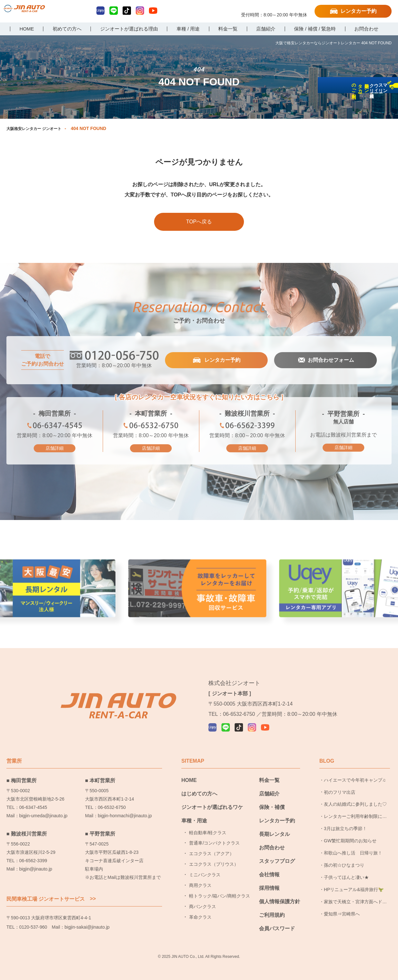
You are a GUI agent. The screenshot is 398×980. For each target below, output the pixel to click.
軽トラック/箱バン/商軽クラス (220, 887)
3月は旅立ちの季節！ (345, 820)
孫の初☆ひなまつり (344, 856)
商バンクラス (203, 898)
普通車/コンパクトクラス (214, 834)
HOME (189, 771)
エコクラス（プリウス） (214, 855)
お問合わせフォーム (330, 361)
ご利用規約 (272, 906)
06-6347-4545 (55, 427)
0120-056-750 (274, 9)
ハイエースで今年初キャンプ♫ (355, 771)
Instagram (140, 11)
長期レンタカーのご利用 (389, 135)
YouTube (153, 11)
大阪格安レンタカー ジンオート (39, 128)
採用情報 (269, 879)
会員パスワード (277, 919)
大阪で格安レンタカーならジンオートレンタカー (37, 12)
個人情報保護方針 (280, 893)
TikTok (127, 11)
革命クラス (200, 908)
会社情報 (269, 866)
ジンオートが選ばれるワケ (212, 798)
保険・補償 (272, 798)
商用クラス (200, 876)
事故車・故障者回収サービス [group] (199, 588)
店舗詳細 (55, 448)
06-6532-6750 (151, 427)
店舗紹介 (269, 785)
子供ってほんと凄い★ (346, 868)
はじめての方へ (199, 785)
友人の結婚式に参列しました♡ (355, 795)
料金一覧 (269, 771)
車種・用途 (194, 812)
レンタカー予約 (359, 11)
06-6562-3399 (247, 427)
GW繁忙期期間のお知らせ (350, 832)
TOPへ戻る (199, 222)
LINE (114, 11)
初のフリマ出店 (340, 783)
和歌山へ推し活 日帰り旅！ (353, 844)
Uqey (100, 11)
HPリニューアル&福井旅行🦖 (354, 880)
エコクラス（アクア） (212, 845)
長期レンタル (274, 825)
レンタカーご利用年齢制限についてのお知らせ (355, 810)
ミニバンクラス (205, 866)
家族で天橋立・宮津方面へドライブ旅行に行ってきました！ (355, 895)
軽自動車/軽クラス (208, 824)
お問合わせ (272, 839)
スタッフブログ (277, 852)
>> (93, 890)
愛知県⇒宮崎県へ (342, 905)
